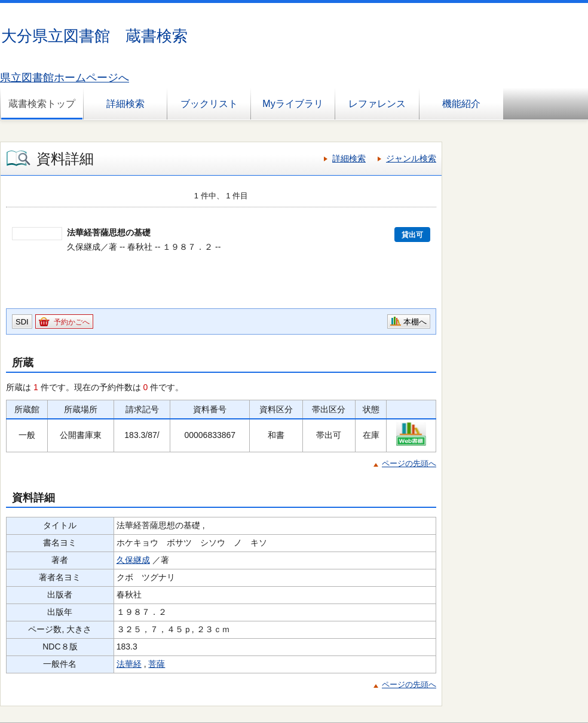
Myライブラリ (293, 104)
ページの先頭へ (409, 463)
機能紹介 (461, 104)
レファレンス (377, 104)
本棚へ (415, 322)
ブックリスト (209, 104)
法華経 (129, 664)
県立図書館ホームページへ (65, 78)
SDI (22, 322)
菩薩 (157, 664)
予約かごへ (72, 322)
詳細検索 (125, 104)
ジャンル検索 (411, 158)
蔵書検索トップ (42, 104)
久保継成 (133, 560)
